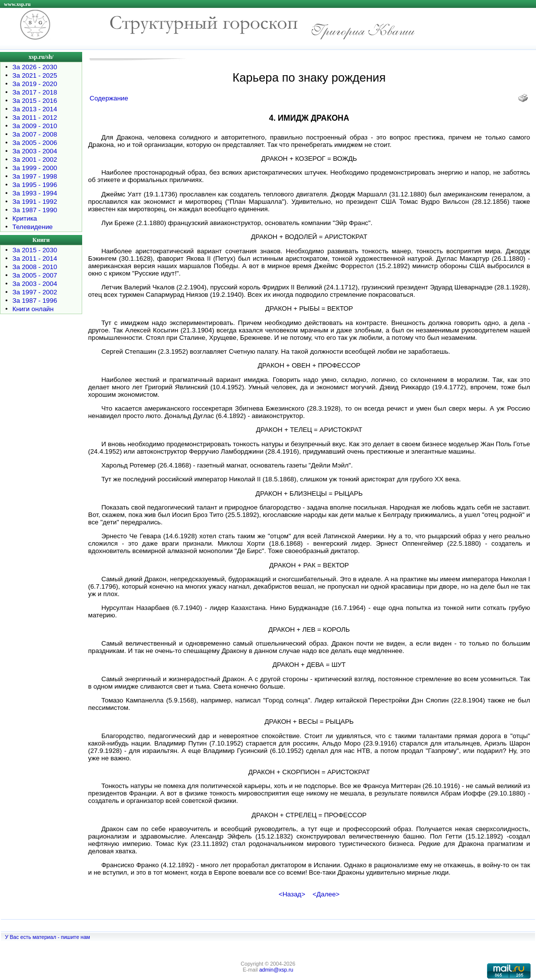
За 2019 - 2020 (35, 84)
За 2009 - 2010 (35, 126)
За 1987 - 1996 (35, 301)
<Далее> (326, 894)
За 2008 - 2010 (35, 267)
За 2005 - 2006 (35, 143)
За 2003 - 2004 (35, 151)
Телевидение (33, 227)
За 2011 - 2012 (35, 117)
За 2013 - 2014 (35, 109)
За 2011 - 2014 (35, 258)
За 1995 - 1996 (35, 185)
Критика (25, 218)
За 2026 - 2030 (35, 67)
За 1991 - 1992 (35, 202)
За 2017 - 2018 (35, 92)
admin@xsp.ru (276, 970)
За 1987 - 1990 (35, 210)
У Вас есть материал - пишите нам (48, 937)
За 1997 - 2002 (35, 292)
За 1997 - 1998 (35, 176)
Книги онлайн (33, 309)
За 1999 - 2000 (35, 168)
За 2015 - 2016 (35, 101)
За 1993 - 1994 (35, 193)
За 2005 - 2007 (35, 275)
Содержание (109, 98)
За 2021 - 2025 (35, 75)
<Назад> (292, 894)
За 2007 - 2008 (35, 134)
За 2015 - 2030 (35, 250)
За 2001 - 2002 (35, 160)
